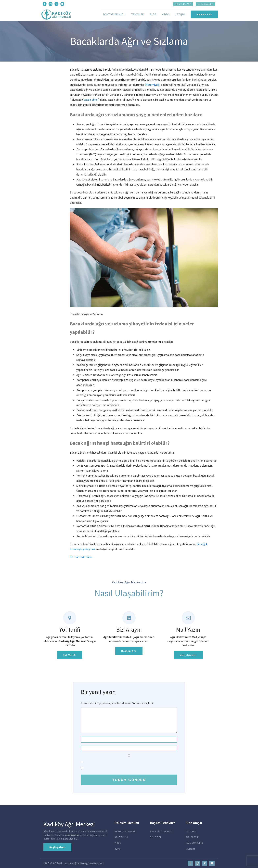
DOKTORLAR (121, 837)
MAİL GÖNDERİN (194, 843)
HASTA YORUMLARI (125, 831)
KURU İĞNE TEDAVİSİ (161, 831)
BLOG (118, 849)
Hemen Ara (204, 14)
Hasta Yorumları (205, 4)
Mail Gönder (188, 655)
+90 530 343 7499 (183, 4)
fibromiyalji (153, 85)
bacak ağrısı (91, 100)
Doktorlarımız (113, 14)
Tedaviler (137, 14)
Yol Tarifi (70, 655)
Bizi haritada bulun (81, 557)
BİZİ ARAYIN (192, 837)
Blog (153, 14)
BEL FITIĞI (155, 837)
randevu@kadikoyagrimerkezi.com (85, 863)
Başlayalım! (57, 847)
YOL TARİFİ (192, 831)
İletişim (180, 14)
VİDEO (118, 843)
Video (166, 14)
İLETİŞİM (191, 849)
